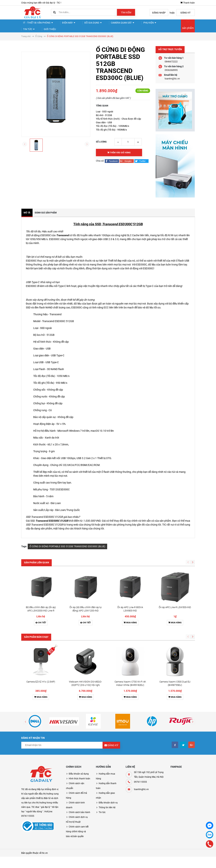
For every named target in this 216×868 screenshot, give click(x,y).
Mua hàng (130, 595)
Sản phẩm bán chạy (36, 609)
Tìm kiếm (126, 12)
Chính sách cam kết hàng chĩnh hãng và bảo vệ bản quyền (77, 770)
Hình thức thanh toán (79, 718)
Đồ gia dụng (87, 24)
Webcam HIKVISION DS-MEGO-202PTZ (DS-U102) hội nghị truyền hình (85, 624)
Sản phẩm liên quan (36, 569)
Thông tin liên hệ (107, 746)
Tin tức (158, 24)
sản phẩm (188, 31)
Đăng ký (186, 13)
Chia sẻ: (100, 167)
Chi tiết (41, 595)
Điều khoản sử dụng (79, 713)
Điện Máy (65, 24)
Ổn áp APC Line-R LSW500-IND (175, 580)
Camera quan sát (114, 24)
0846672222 (171, 68)
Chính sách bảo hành (79, 751)
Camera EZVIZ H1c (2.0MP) (41, 621)
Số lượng (101, 148)
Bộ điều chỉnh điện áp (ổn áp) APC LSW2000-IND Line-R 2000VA (41, 583)
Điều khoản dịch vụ (108, 742)
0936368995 (171, 76)
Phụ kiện (139, 24)
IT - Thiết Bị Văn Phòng (37, 24)
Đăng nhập (159, 13)
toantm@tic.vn (172, 85)
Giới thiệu (30, 34)
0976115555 (140, 721)
